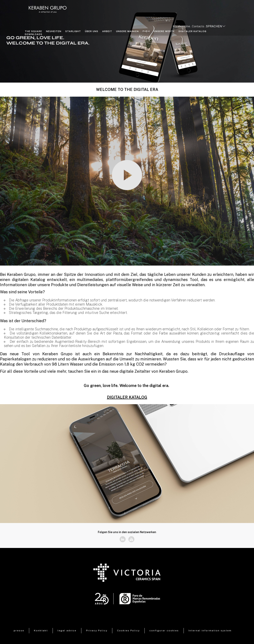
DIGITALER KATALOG (192, 31)
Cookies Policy (128, 631)
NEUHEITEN (54, 31)
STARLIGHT (73, 31)
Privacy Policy (97, 631)
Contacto (198, 26)
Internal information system (210, 631)
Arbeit (107, 31)
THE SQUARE (33, 31)
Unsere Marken (127, 31)
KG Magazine (181, 26)
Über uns (92, 31)
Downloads (34, 34)
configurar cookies (164, 631)
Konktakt (41, 631)
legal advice (67, 631)
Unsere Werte (164, 31)
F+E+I (146, 31)
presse (19, 631)
